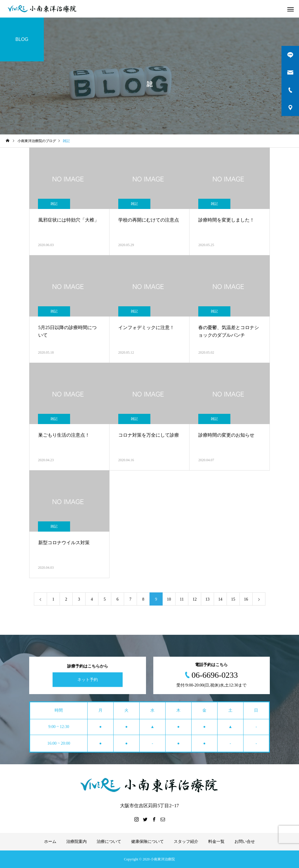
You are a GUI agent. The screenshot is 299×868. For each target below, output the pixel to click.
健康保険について (147, 842)
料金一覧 (216, 842)
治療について (109, 842)
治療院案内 (77, 842)
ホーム (50, 842)
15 (233, 599)
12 (195, 599)
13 (208, 599)
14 (220, 599)
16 (246, 599)
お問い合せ (245, 842)
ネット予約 (88, 680)
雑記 (54, 204)
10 (169, 599)
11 (182, 599)
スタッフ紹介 (186, 842)
